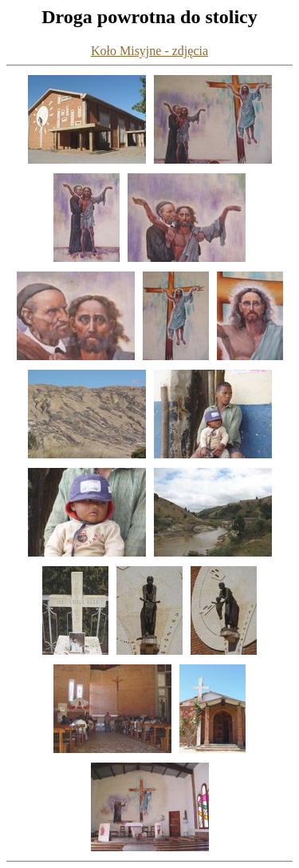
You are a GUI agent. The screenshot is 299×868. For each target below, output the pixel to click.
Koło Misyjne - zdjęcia (149, 51)
